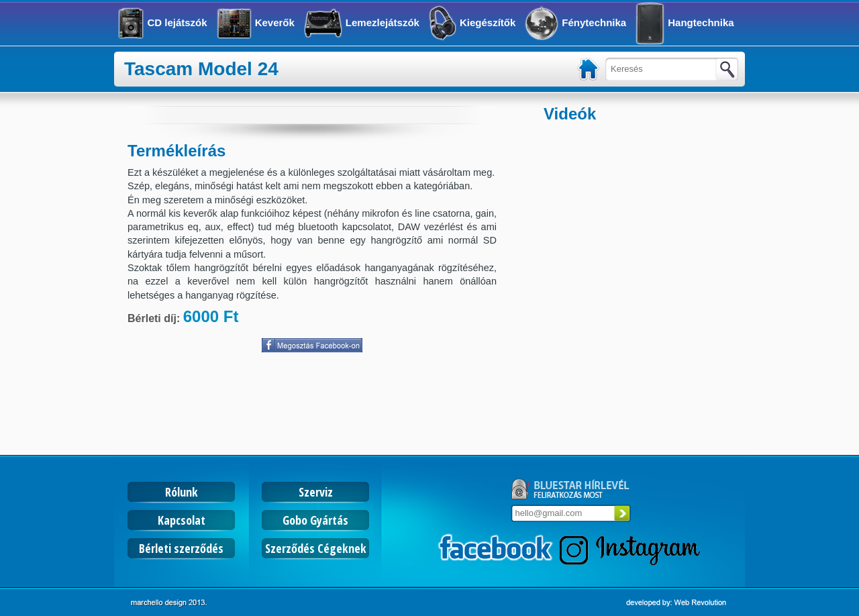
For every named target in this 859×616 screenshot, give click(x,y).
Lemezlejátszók (383, 22)
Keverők (275, 22)
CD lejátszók (177, 22)
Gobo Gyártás (315, 520)
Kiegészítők (488, 22)
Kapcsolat (182, 520)
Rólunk (182, 492)
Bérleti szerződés (181, 548)
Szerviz (316, 492)
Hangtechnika (701, 22)
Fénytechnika (594, 22)
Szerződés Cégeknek (316, 548)
